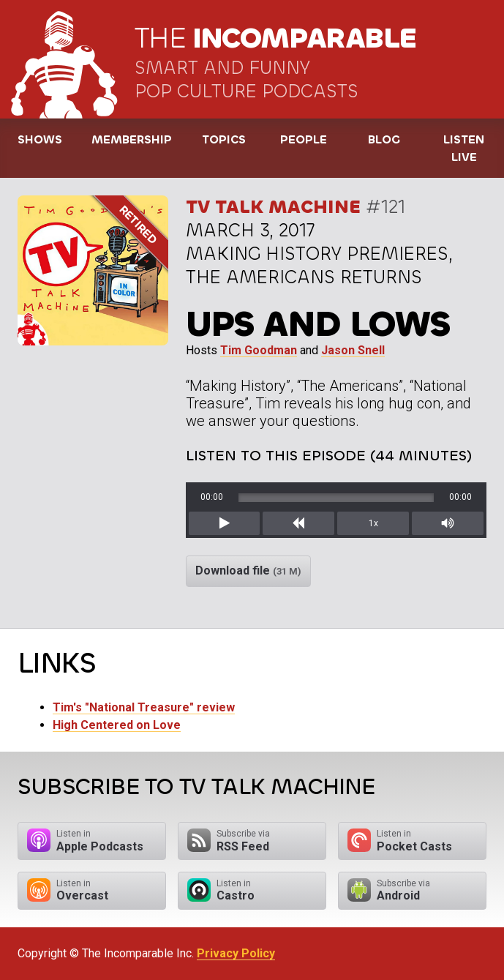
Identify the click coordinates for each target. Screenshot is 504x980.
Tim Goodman (259, 350)
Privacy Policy (236, 953)
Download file (248, 571)
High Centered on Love (117, 725)
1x (373, 523)
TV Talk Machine (273, 207)
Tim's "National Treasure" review (144, 707)
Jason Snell (353, 350)
